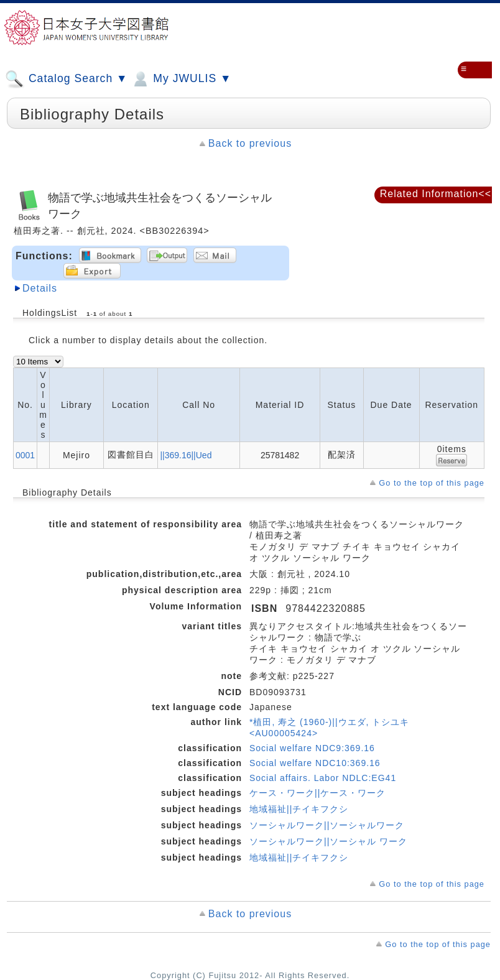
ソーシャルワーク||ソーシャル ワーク (328, 841)
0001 (25, 455)
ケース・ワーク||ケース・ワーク (317, 793)
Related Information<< (436, 194)
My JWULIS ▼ (181, 79)
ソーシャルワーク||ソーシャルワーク (327, 825)
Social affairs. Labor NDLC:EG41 (323, 778)
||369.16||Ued (186, 455)
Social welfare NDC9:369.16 (312, 748)
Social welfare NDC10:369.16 (315, 763)
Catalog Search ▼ (66, 79)
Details (40, 288)
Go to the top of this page (432, 483)
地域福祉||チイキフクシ (299, 809)
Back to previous (250, 143)
